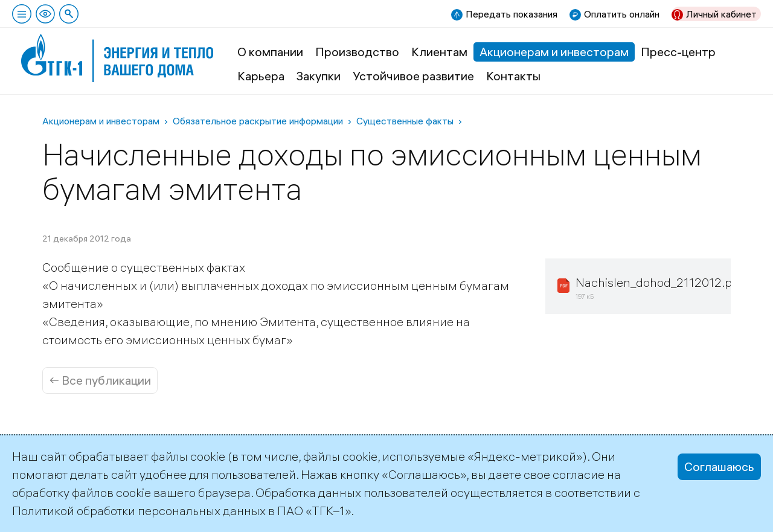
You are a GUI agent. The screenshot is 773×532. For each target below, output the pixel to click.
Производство (357, 52)
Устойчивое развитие (413, 76)
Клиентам (439, 52)
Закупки (319, 76)
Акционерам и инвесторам (554, 52)
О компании (270, 52)
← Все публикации (100, 380)
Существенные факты (405, 121)
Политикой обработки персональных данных (139, 511)
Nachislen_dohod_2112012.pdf (659, 282)
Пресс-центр (678, 52)
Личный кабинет (721, 14)
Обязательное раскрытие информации (258, 121)
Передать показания (512, 14)
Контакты (513, 76)
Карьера (261, 76)
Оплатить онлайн (622, 14)
